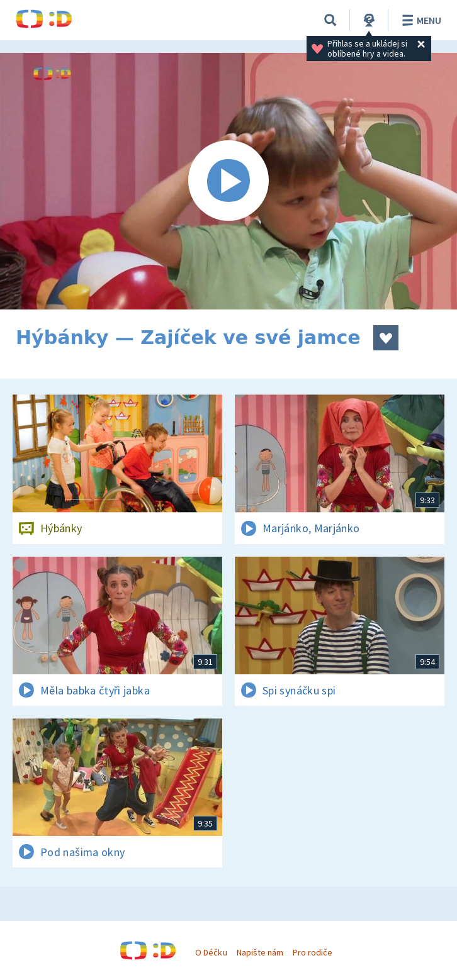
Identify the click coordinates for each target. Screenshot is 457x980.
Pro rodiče (313, 952)
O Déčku (211, 952)
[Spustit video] (228, 181)
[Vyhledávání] (330, 20)
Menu (420, 20)
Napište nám (260, 952)
